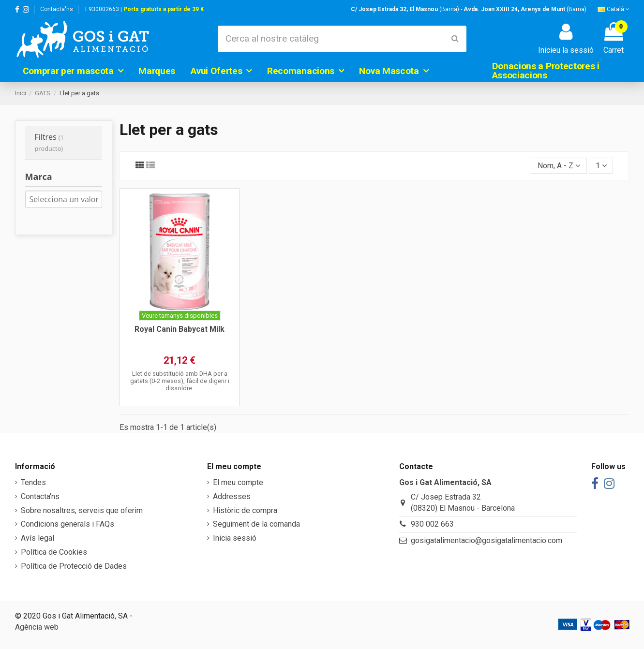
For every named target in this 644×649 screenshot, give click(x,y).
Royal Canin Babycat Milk (180, 329)
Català (614, 9)
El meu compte (238, 482)
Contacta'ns (57, 9)
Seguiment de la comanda (256, 524)
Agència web (37, 627)
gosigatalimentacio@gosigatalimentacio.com (487, 540)
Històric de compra (245, 510)
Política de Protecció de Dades (74, 566)
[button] (73, 71)
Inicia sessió (235, 538)
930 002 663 (432, 524)
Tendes (33, 482)
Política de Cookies (54, 552)
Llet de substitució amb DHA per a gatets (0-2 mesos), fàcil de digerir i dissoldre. (180, 381)
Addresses (232, 496)
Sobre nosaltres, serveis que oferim (82, 510)
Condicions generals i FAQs (67, 524)
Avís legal (37, 538)
